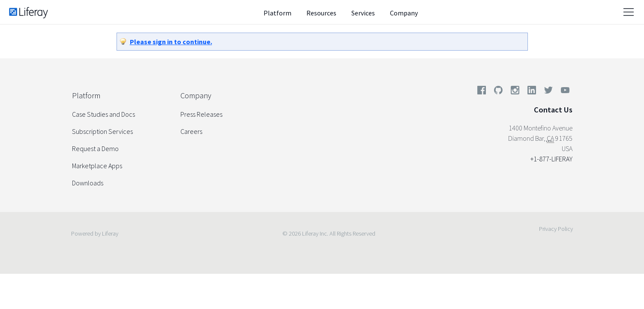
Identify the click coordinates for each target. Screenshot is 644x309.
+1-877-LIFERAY (551, 159)
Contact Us (553, 110)
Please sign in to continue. (171, 42)
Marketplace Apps (97, 166)
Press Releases (201, 114)
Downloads (88, 183)
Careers (191, 131)
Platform (277, 13)
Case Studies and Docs (103, 114)
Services (363, 13)
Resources (321, 13)
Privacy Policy (556, 229)
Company (404, 13)
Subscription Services (102, 131)
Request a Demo (95, 148)
